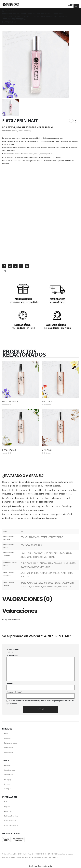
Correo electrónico (14, 692)
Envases (7, 784)
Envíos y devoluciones (11, 825)
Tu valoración (12, 655)
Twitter (10, 266)
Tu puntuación (13, 649)
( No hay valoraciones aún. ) (22, 131)
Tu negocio (8, 789)
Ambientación (9, 775)
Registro (7, 807)
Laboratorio (8, 738)
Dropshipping (9, 752)
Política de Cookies (10, 821)
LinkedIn (15, 266)
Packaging (7, 779)
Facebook (4, 266)
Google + (21, 266)
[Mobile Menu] (76, 6)
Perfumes (7, 765)
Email (27, 266)
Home (6, 734)
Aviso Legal (8, 811)
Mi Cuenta (8, 802)
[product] (21, 379)
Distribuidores (9, 748)
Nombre (10, 683)
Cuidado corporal (10, 770)
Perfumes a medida (11, 743)
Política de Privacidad (11, 816)
